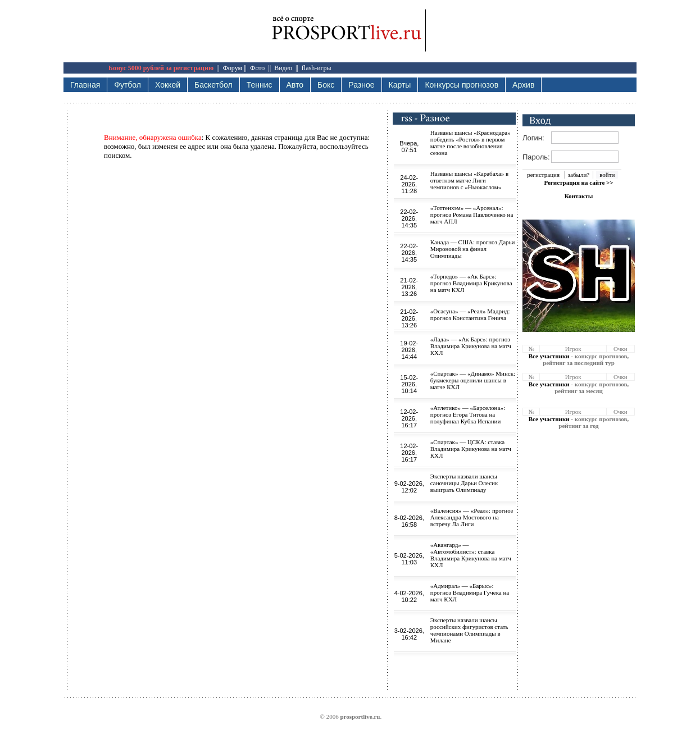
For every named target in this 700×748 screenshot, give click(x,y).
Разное (361, 85)
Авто (295, 85)
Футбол (128, 85)
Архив (523, 85)
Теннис (260, 85)
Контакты (579, 196)
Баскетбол (213, 85)
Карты (400, 85)
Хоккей (168, 85)
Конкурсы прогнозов (462, 85)
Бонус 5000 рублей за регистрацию (161, 68)
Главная (85, 85)
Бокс (326, 85)
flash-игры (317, 68)
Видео (283, 68)
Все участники (549, 356)
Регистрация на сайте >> (578, 183)
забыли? (579, 175)
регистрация (543, 175)
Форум (232, 68)
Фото (257, 68)
